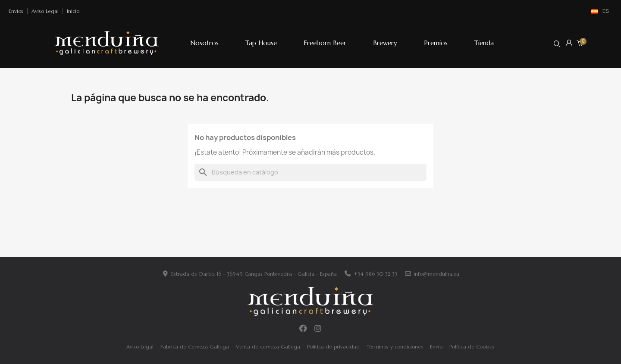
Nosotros (204, 43)
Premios (436, 43)
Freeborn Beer (325, 43)
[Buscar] (310, 172)
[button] (557, 44)
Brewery (385, 43)
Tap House (261, 43)
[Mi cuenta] (569, 43)
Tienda (484, 43)
